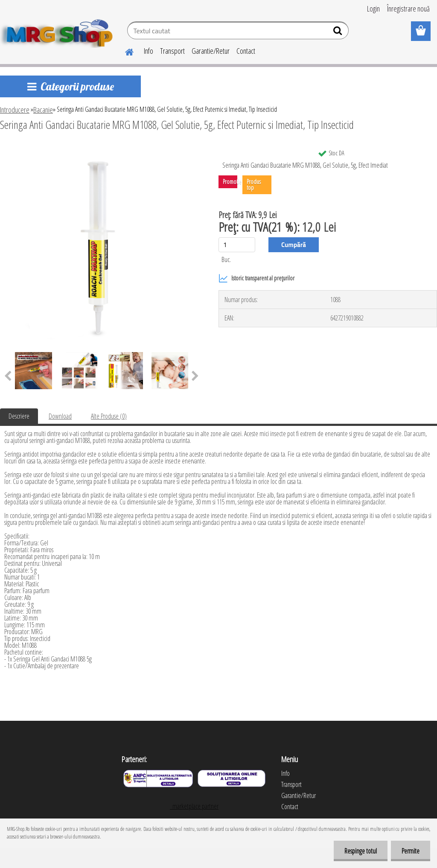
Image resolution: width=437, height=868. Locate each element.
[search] (339, 32)
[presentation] (195, 376)
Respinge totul (361, 851)
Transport (172, 51)
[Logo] (59, 32)
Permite (411, 851)
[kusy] (237, 245)
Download (60, 416)
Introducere (15, 110)
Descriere (19, 416)
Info (149, 51)
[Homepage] (124, 51)
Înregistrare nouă (408, 9)
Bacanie (43, 110)
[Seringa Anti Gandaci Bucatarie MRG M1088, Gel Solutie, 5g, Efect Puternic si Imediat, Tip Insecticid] (102, 148)
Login (373, 9)
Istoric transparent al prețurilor (256, 278)
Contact (246, 51)
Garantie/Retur (211, 51)
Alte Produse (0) (109, 416)
